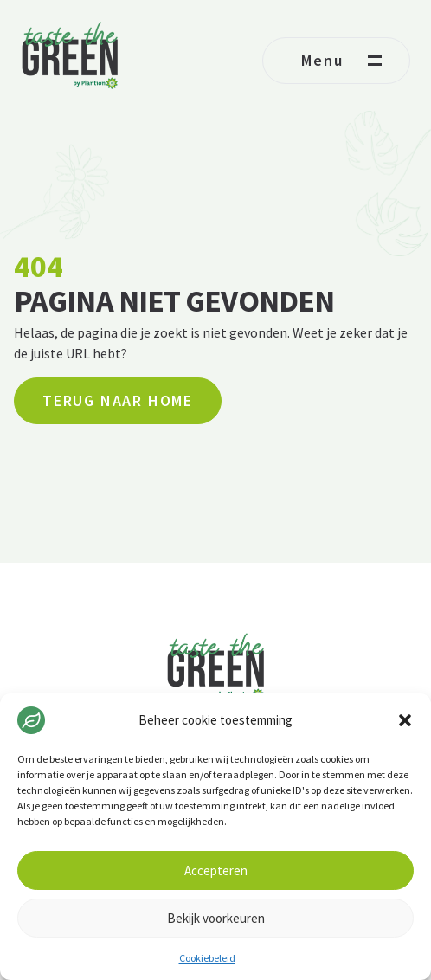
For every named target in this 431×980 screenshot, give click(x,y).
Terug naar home (118, 400)
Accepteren (216, 870)
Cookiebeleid (207, 958)
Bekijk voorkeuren (216, 918)
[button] (405, 720)
